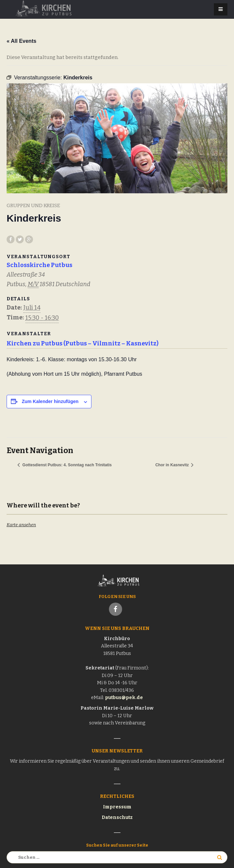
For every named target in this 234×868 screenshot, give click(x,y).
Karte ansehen (21, 525)
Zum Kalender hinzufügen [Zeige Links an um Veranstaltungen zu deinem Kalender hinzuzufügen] (50, 401)
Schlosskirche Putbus (39, 265)
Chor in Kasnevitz (173, 465)
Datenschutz (117, 817)
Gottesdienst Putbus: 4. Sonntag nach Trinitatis (66, 465)
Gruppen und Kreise (33, 205)
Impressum (117, 807)
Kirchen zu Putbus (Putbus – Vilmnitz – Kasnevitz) (83, 343)
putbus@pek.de (124, 698)
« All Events (21, 41)
